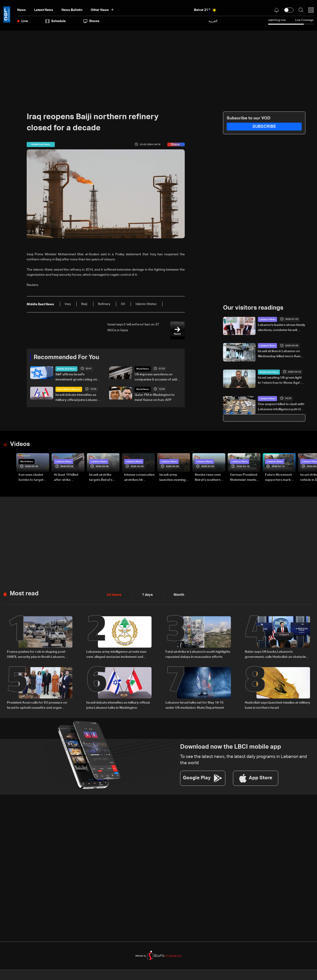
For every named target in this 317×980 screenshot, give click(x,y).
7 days (146, 594)
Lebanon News (267, 319)
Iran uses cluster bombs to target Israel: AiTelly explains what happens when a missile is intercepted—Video (34, 477)
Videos (20, 444)
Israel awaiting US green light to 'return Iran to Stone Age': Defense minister (280, 380)
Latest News (44, 10)
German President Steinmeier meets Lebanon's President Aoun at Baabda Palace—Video (244, 477)
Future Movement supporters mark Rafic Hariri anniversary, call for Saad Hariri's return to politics (280, 477)
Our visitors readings (253, 308)
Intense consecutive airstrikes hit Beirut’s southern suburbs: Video (139, 477)
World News (143, 369)
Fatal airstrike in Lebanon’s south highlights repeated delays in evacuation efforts (198, 653)
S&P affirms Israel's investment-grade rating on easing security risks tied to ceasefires (76, 377)
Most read (24, 593)
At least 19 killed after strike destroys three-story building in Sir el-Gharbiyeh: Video (69, 477)
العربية (213, 21)
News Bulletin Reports (69, 389)
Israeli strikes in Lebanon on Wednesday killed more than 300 (279, 354)
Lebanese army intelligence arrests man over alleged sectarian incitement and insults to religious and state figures (116, 654)
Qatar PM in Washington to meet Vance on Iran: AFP (155, 397)
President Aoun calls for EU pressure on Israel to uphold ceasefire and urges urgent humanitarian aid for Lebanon (37, 704)
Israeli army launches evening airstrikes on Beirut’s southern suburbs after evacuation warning (174, 477)
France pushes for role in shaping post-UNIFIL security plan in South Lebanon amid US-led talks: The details (37, 654)
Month (177, 594)
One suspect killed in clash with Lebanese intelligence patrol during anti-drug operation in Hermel (281, 407)
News (21, 10)
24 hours (113, 594)
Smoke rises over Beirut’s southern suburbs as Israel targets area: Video (209, 477)
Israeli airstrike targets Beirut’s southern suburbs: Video (103, 477)
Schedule (56, 21)
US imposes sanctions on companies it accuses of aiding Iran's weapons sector (158, 377)
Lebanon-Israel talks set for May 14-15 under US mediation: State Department (195, 704)
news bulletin (72, 10)
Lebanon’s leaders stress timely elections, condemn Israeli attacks (281, 328)
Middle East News (66, 369)
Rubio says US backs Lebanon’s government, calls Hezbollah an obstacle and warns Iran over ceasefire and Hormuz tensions (277, 654)
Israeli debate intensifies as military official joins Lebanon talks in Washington (77, 398)
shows (91, 21)
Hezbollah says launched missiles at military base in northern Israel (277, 704)
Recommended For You (66, 357)
